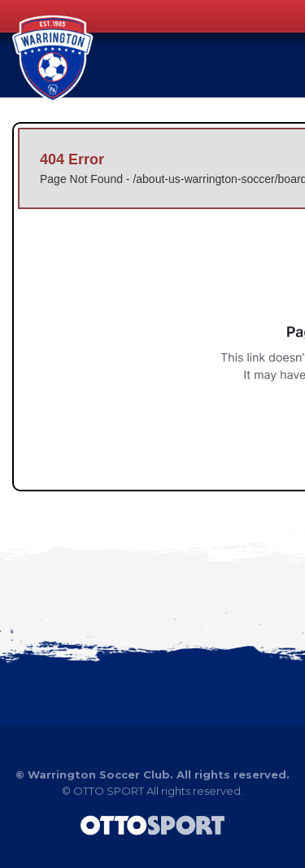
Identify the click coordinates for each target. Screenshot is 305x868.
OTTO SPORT (109, 791)
